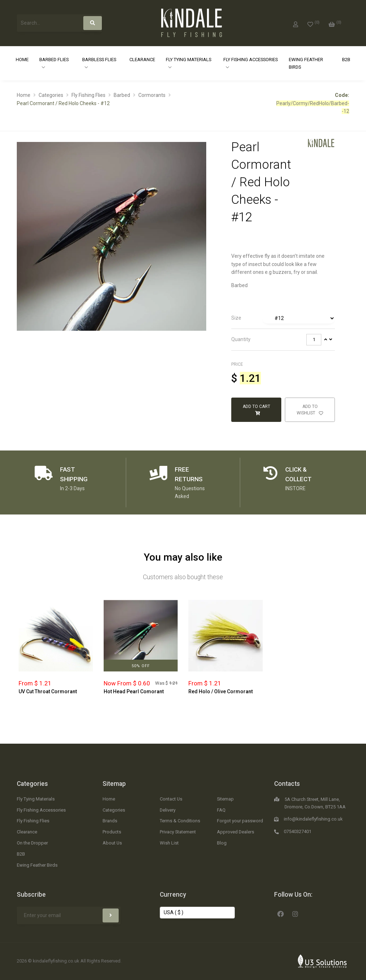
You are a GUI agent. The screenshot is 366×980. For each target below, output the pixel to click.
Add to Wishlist (310, 410)
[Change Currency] (197, 913)
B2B (346, 60)
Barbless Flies (99, 60)
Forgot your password (240, 821)
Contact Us (171, 799)
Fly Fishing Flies (88, 95)
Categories (51, 95)
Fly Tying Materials (189, 60)
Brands (110, 821)
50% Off (141, 666)
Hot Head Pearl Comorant (134, 691)
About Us (112, 843)
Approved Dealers (236, 832)
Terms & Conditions (180, 821)
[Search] (93, 23)
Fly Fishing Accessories (251, 60)
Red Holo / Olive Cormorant (221, 691)
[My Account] (296, 23)
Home (22, 60)
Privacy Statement (178, 832)
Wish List (169, 843)
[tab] (283, 318)
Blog (222, 843)
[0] (313, 23)
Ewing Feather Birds (306, 63)
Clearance (142, 60)
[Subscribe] (111, 915)
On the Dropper (32, 843)
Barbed (122, 95)
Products (112, 832)
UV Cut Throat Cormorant (48, 691)
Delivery (168, 810)
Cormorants (152, 95)
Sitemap (114, 784)
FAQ (221, 810)
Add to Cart (256, 410)
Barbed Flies (54, 60)
